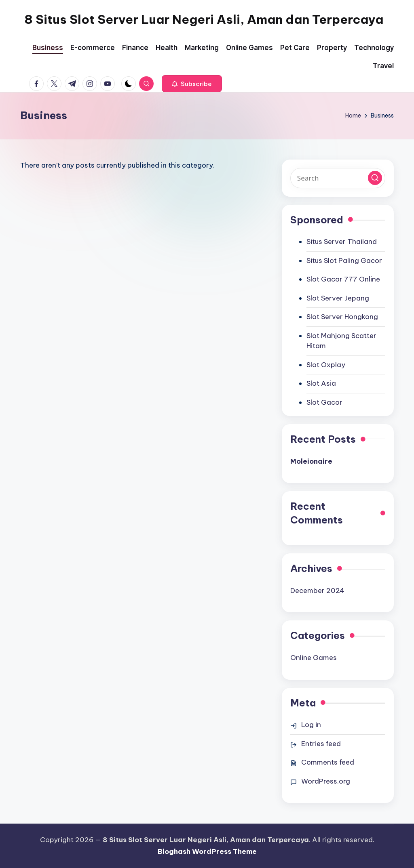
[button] (192, 84)
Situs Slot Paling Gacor (344, 261)
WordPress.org (326, 781)
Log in (311, 725)
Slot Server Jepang (338, 298)
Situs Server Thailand (342, 242)
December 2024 (317, 591)
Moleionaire (311, 461)
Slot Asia (321, 383)
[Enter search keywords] (338, 178)
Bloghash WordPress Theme (207, 851)
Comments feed (328, 762)
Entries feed (321, 744)
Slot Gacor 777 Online (343, 279)
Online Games (314, 658)
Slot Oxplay (326, 365)
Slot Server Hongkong (342, 317)
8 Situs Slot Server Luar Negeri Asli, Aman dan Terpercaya (204, 19)
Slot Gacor (324, 402)
